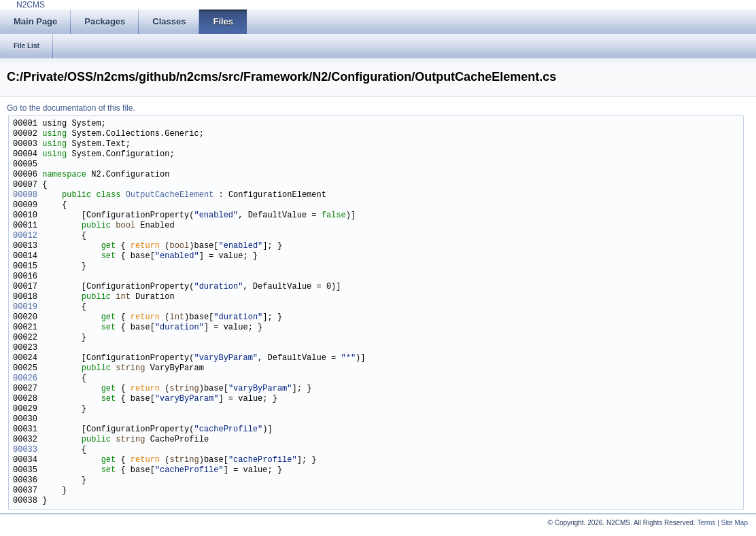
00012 (25, 236)
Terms (706, 523)
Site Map (735, 523)
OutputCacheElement (170, 195)
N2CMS (31, 5)
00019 (25, 307)
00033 (25, 450)
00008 (25, 195)
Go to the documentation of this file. (71, 108)
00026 (25, 379)
